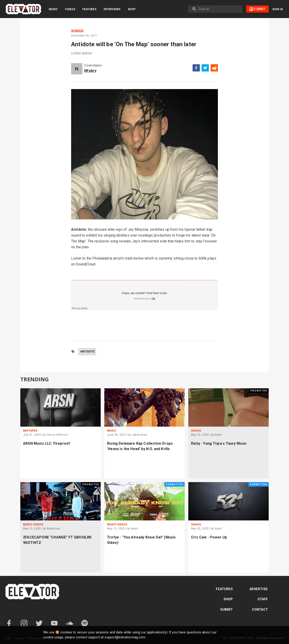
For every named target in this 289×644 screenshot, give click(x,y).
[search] (219, 9)
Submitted (175, 484)
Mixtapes (30, 431)
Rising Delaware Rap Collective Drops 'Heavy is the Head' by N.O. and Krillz (140, 446)
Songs (77, 31)
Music (53, 9)
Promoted (259, 391)
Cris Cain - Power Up (209, 537)
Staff (263, 599)
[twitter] (205, 69)
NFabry (90, 71)
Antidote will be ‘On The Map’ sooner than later (134, 44)
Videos (70, 9)
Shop (132, 9)
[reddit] (214, 69)
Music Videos (33, 524)
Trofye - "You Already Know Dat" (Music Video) (141, 540)
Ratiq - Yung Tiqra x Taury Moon (219, 443)
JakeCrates (140, 435)
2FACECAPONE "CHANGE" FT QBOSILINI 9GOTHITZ (57, 540)
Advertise (259, 589)
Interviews (112, 9)
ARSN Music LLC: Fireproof (47, 443)
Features (89, 9)
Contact (260, 610)
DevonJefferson (58, 435)
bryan (218, 435)
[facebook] (196, 69)
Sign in (278, 9)
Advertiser (54, 529)
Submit (227, 610)
